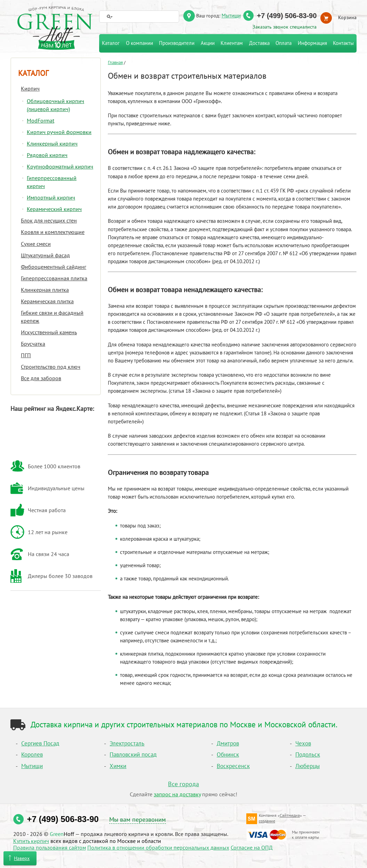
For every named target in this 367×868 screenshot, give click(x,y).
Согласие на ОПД (252, 847)
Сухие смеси (36, 244)
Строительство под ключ (51, 367)
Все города (183, 784)
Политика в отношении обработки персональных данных (158, 847)
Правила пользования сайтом (50, 847)
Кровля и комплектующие (53, 232)
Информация (312, 43)
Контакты (343, 43)
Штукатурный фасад (45, 255)
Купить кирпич (31, 841)
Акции (208, 43)
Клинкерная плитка (45, 290)
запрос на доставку (177, 794)
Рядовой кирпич (47, 155)
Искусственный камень (49, 332)
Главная (115, 62)
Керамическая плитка (47, 301)
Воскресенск (233, 766)
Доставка (259, 43)
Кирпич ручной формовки (59, 132)
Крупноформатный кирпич (60, 166)
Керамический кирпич (54, 209)
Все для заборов (41, 378)
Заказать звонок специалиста (285, 27)
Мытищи (231, 15)
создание (267, 821)
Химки (118, 766)
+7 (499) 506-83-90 (287, 16)
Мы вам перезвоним (138, 819)
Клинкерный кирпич (52, 143)
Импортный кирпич (51, 197)
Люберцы (308, 766)
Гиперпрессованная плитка (54, 278)
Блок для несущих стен (49, 220)
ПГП (26, 355)
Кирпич (30, 88)
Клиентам (232, 43)
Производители (177, 43)
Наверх (22, 858)
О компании (139, 43)
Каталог (33, 73)
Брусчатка (33, 344)
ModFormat (41, 120)
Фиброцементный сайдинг (54, 267)
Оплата (284, 43)
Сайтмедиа (290, 815)
